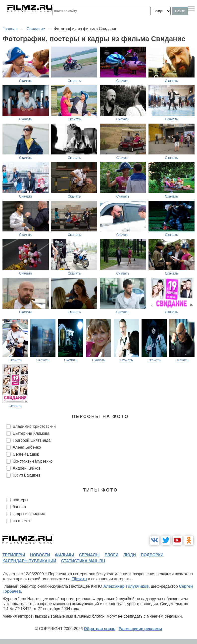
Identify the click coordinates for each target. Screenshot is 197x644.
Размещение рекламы (140, 629)
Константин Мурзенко (33, 461)
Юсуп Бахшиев (27, 475)
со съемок (22, 521)
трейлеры (14, 555)
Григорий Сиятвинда (32, 440)
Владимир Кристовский (34, 426)
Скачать (26, 81)
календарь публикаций (29, 561)
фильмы (64, 555)
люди (130, 555)
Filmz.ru (79, 579)
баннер (19, 507)
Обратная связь (100, 629)
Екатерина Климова (31, 433)
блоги (111, 555)
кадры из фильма (29, 514)
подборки (152, 555)
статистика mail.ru (83, 561)
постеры (20, 500)
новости (40, 555)
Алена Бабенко (27, 447)
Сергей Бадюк (26, 454)
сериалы (89, 555)
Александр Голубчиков (126, 586)
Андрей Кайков (27, 468)
